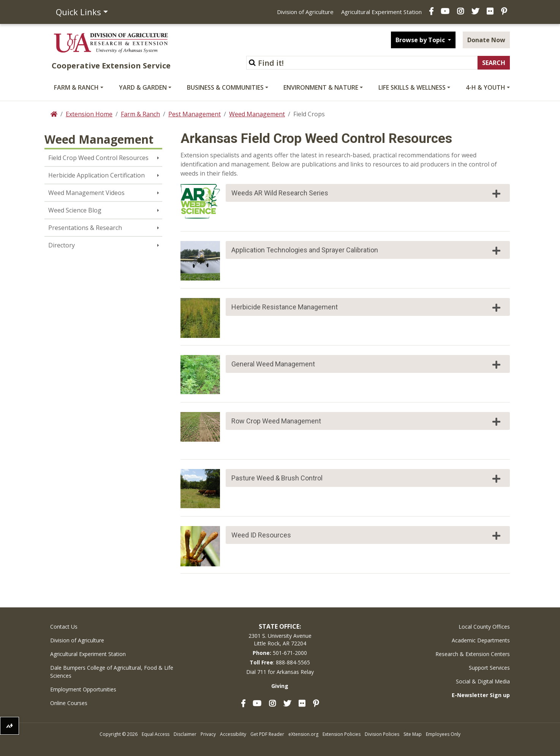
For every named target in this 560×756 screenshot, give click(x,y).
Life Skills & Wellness (412, 87)
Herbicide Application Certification (96, 175)
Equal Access (156, 734)
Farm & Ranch (76, 87)
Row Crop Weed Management (367, 422)
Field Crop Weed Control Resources (98, 158)
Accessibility (233, 734)
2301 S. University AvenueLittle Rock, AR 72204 (280, 640)
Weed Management (257, 114)
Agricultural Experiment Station (381, 12)
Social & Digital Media (483, 681)
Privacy (208, 734)
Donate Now (486, 40)
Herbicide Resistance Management (367, 307)
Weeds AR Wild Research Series (367, 193)
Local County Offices (484, 627)
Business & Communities (225, 87)
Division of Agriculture (305, 12)
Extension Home (89, 114)
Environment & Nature (321, 87)
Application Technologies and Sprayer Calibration (367, 250)
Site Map (413, 734)
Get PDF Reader (267, 734)
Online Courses (69, 703)
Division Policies (382, 734)
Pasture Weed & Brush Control (367, 479)
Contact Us (64, 627)
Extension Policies (342, 734)
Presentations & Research (85, 228)
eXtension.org (303, 734)
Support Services (489, 668)
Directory (62, 245)
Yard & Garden (143, 87)
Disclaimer (185, 734)
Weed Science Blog (75, 210)
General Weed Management (367, 365)
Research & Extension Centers (473, 654)
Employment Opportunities (83, 689)
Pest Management (195, 114)
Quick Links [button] (78, 12)
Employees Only (443, 734)
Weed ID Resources (367, 536)
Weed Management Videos (86, 193)
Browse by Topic (421, 40)
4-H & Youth (486, 87)
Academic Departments (481, 640)
